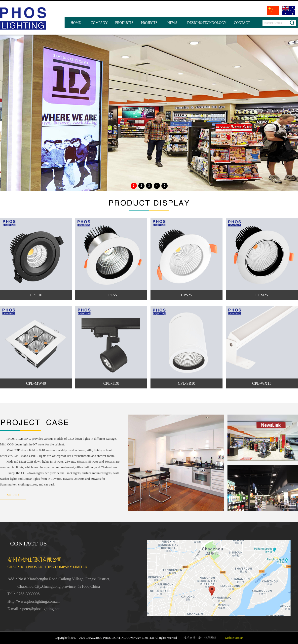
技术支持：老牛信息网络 (200, 638)
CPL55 (111, 295)
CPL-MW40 (36, 383)
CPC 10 (36, 295)
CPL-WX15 (262, 383)
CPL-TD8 (111, 383)
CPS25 (186, 295)
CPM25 (262, 295)
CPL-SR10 (186, 383)
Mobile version (234, 638)
